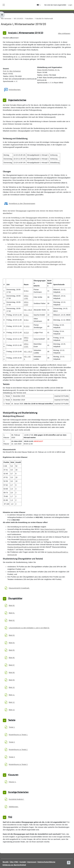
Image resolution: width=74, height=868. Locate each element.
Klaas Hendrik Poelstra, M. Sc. (48, 70)
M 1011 (27, 326)
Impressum (32, 862)
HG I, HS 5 (28, 310)
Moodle (6, 862)
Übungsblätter (15, 599)
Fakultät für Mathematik (44, 19)
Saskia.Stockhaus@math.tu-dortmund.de (23, 547)
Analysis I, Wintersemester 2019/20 (26, 33)
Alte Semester (6, 19)
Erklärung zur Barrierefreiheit (14, 865)
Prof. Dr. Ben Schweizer (12, 71)
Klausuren (13, 775)
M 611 (26, 291)
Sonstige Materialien (18, 792)
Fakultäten (29, 19)
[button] (39, 5)
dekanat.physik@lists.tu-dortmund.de (34, 539)
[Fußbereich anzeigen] (69, 863)
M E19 (26, 333)
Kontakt (23, 862)
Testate (12, 720)
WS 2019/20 (18, 19)
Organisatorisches (17, 100)
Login (70, 5)
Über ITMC (14, 862)
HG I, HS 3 (28, 352)
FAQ (10, 817)
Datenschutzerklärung (46, 862)
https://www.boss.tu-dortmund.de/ (53, 529)
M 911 (26, 320)
